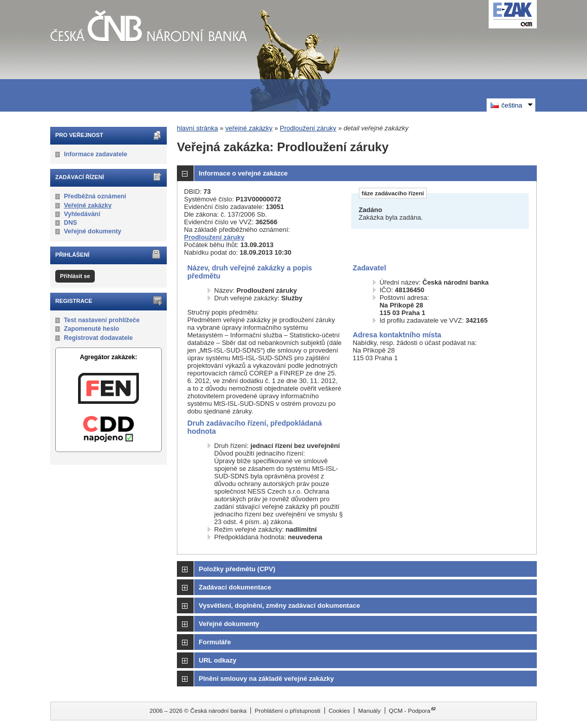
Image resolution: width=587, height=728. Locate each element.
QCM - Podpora (410, 710)
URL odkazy (217, 660)
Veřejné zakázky (88, 205)
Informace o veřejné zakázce (243, 173)
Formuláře (215, 642)
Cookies (339, 710)
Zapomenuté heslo (91, 329)
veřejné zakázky (249, 128)
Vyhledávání (82, 214)
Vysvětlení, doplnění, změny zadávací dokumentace (279, 605)
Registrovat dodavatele (98, 338)
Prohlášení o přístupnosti (288, 710)
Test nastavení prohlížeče (102, 320)
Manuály (370, 710)
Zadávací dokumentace (235, 587)
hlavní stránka (197, 128)
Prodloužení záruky (308, 128)
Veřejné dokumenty (93, 231)
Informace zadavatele (96, 154)
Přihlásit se (75, 276)
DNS (70, 223)
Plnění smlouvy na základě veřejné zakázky (266, 679)
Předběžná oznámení (95, 196)
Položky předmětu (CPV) (237, 569)
